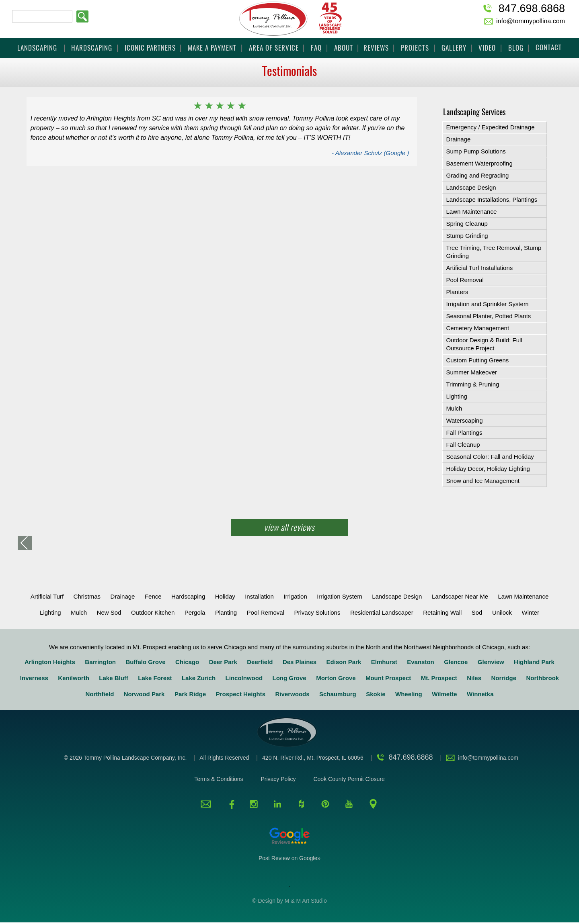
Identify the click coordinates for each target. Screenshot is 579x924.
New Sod (109, 612)
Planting (226, 612)
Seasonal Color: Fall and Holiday (490, 457)
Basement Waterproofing (479, 163)
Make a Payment (212, 48)
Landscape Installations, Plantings (492, 199)
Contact (549, 47)
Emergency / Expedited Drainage (490, 127)
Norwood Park (144, 694)
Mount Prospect (388, 678)
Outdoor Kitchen (153, 612)
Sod (477, 612)
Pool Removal (465, 280)
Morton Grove (336, 678)
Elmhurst (384, 662)
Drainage (458, 139)
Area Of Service (274, 48)
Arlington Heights (50, 662)
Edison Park (344, 662)
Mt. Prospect (439, 678)
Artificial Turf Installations (479, 268)
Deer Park (223, 662)
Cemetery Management (477, 328)
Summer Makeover (471, 372)
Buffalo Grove (145, 662)
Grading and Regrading (477, 175)
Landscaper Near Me (460, 596)
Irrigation (295, 596)
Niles (474, 678)
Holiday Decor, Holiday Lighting (488, 469)
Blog (516, 48)
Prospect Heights (241, 694)
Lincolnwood (244, 678)
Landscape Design (471, 187)
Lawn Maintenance (471, 212)
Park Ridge (190, 694)
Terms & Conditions (219, 779)
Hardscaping (92, 48)
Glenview (491, 662)
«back (25, 543)
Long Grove (289, 678)
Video (487, 48)
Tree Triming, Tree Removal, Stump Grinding (494, 252)
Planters (457, 292)
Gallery (454, 48)
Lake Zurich (199, 678)
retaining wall (442, 612)
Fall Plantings (464, 432)
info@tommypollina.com (531, 21)
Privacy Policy (278, 779)
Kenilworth (74, 678)
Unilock (502, 612)
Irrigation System (340, 596)
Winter (531, 612)
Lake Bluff (114, 678)
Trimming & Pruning (472, 384)
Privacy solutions (317, 612)
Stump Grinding (467, 236)
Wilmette (444, 694)
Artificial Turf (47, 596)
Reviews (376, 48)
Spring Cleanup (467, 224)
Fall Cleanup (463, 445)
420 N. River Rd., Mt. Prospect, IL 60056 (314, 758)
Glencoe (456, 662)
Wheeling (409, 694)
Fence (153, 596)
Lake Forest (155, 678)
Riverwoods (293, 694)
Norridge (504, 678)
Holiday (225, 596)
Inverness (34, 678)
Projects (415, 48)
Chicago (187, 662)
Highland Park (534, 662)
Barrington (100, 662)
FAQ (316, 48)
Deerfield (260, 662)
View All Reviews (289, 527)
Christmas (87, 596)
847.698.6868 (532, 8)
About (344, 48)
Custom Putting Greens (477, 360)
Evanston (421, 662)
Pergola (195, 612)
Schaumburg (338, 694)
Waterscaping (464, 420)
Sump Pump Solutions (476, 151)
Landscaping (38, 48)
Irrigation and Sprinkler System (487, 304)
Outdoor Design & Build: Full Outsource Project (484, 344)
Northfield (100, 694)
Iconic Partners (150, 48)
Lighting (457, 396)
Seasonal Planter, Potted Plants (488, 316)
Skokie (376, 694)
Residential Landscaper (382, 612)
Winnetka (480, 694)
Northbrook (542, 678)
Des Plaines (300, 662)
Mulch (454, 408)
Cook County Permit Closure (349, 779)
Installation (259, 596)
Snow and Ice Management (483, 481)
